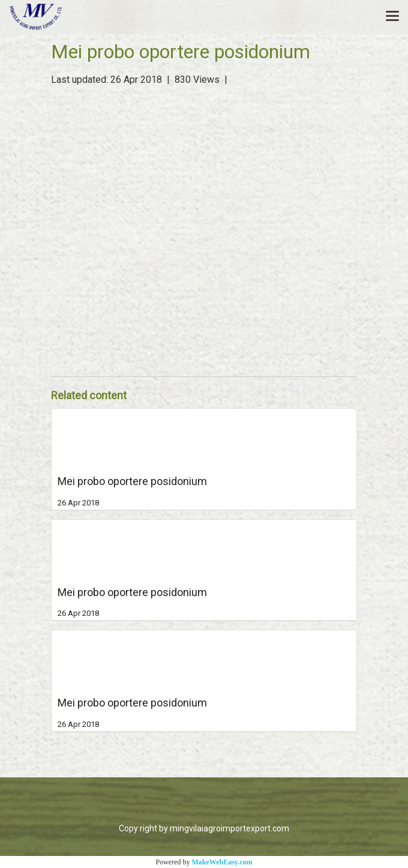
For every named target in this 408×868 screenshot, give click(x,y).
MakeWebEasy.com (222, 862)
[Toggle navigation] (392, 17)
